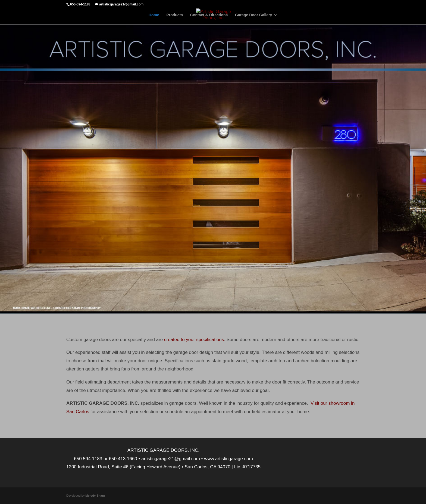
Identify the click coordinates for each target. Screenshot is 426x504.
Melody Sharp (95, 496)
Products (175, 15)
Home (154, 15)
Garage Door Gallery (253, 15)
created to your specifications (194, 340)
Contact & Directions (209, 15)
